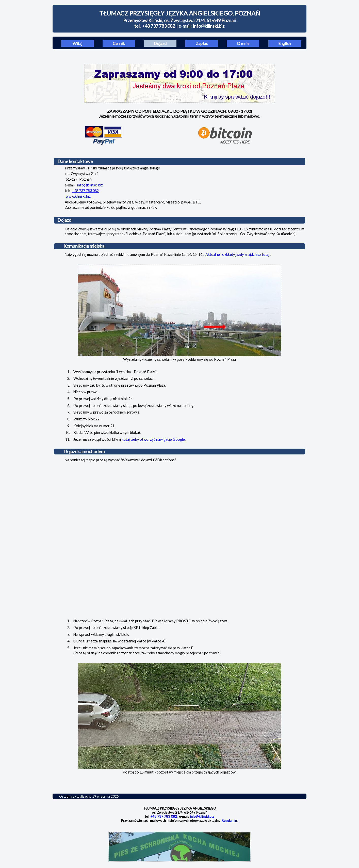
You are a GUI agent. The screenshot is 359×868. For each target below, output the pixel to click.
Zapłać (202, 43)
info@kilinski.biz (209, 26)
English (284, 43)
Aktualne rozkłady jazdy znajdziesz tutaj (237, 254)
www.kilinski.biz (78, 196)
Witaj (77, 43)
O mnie (243, 43)
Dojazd (160, 43)
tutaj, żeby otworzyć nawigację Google (153, 439)
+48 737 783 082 (158, 26)
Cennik (119, 43)
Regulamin (229, 820)
